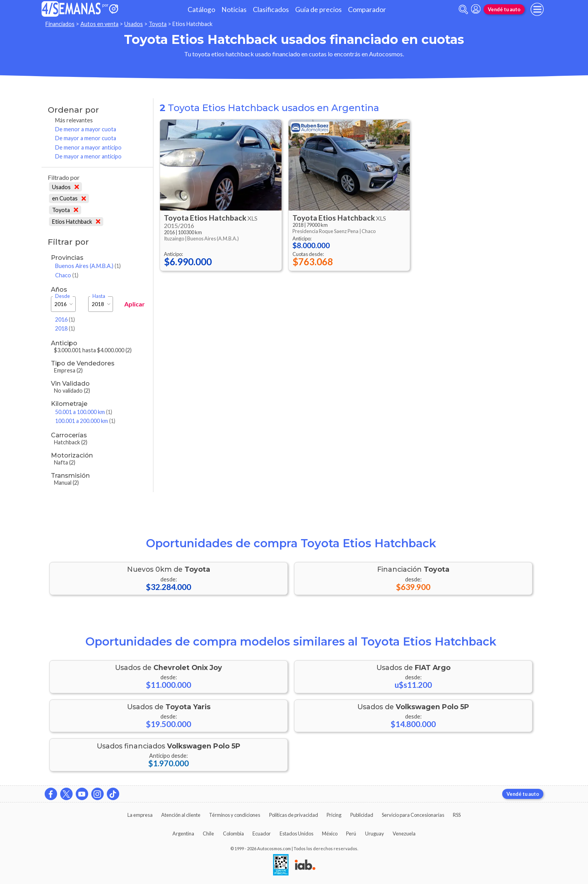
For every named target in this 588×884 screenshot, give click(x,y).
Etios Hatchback (76, 222)
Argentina (183, 834)
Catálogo (201, 10)
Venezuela (404, 834)
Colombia (233, 834)
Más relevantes (74, 120)
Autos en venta (99, 24)
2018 (65, 328)
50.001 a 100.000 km (84, 412)
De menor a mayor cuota (86, 129)
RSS (457, 815)
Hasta (99, 296)
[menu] (537, 9)
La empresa (140, 815)
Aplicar (135, 304)
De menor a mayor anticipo (88, 147)
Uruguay (375, 834)
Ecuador (262, 834)
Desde (63, 296)
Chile (208, 834)
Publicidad (362, 815)
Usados (134, 24)
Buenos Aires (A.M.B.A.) (88, 266)
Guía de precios (318, 10)
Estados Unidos (297, 834)
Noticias (234, 10)
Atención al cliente (181, 815)
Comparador (367, 10)
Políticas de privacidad (294, 815)
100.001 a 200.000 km (85, 421)
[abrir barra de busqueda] (463, 10)
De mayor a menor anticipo (88, 156)
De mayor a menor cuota (86, 138)
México (330, 834)
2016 (65, 319)
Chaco (67, 275)
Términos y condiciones (235, 815)
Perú (351, 834)
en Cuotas (69, 198)
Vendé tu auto (504, 9)
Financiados (60, 24)
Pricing (334, 815)
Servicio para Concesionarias (413, 815)
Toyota (158, 24)
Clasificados (271, 10)
